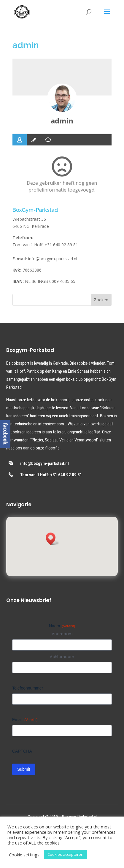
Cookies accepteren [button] (65, 854)
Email (25, 720)
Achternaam (62, 657)
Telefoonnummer (28, 688)
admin (62, 121)
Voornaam (62, 634)
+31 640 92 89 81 (61, 245)
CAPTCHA (22, 751)
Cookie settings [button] (24, 855)
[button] (53, 539)
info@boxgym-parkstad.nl (53, 259)
